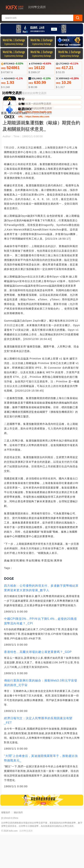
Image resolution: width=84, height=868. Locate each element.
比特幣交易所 (26, 864)
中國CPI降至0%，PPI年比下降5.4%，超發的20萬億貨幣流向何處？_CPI (40, 654)
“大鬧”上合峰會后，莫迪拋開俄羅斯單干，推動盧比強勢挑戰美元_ (41, 791)
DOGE (14, 146)
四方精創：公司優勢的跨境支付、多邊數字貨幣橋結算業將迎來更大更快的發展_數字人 (41, 621)
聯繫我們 (6, 846)
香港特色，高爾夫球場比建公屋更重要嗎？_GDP (38, 685)
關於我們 (18, 846)
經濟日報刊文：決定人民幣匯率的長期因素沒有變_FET (38, 754)
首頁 (4, 146)
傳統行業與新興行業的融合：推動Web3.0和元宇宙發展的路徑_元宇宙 (41, 716)
